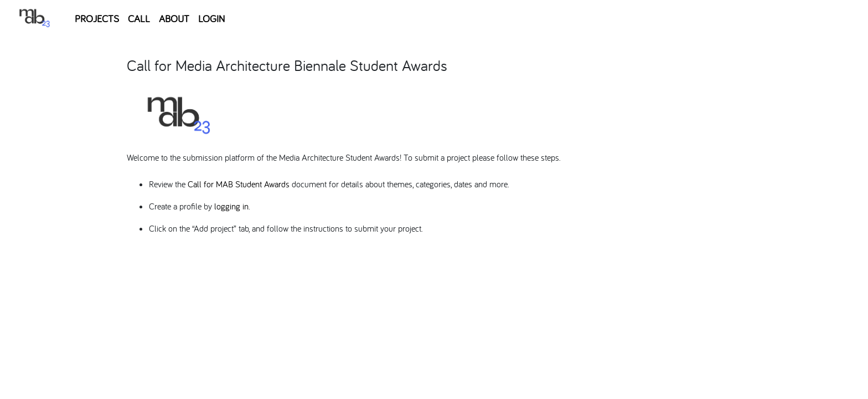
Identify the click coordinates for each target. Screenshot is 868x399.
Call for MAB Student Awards (239, 184)
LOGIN (211, 19)
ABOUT (174, 19)
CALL (139, 19)
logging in (231, 206)
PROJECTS (97, 19)
